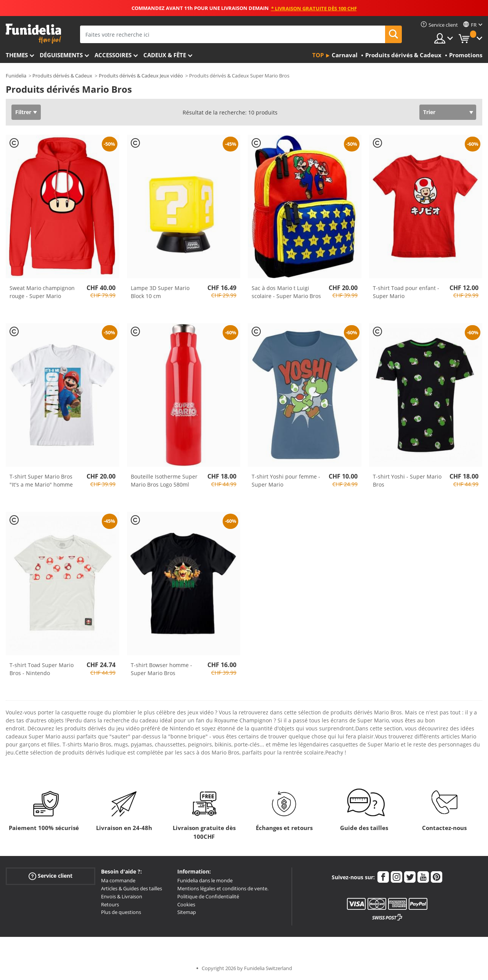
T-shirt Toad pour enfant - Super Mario (406, 292)
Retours (110, 904)
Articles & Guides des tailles (132, 888)
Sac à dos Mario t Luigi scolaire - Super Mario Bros (286, 292)
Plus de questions (121, 912)
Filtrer (23, 112)
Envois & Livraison (122, 896)
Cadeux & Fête (165, 55)
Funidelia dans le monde (205, 880)
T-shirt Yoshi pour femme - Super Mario (286, 480)
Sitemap (187, 912)
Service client (51, 876)
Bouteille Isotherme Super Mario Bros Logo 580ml (164, 480)
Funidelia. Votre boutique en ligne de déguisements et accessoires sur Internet (33, 34)
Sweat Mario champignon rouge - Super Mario (42, 292)
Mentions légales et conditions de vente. (223, 888)
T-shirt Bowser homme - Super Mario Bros (161, 669)
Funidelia (16, 76)
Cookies (186, 904)
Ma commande (118, 880)
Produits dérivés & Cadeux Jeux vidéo (141, 76)
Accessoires (113, 55)
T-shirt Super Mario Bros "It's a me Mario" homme (41, 480)
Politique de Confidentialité (208, 896)
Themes (17, 55)
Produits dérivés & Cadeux (62, 76)
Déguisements (61, 55)
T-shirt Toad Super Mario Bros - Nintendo (42, 669)
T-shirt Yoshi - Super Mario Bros (407, 480)
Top (318, 55)
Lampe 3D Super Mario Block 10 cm (160, 292)
